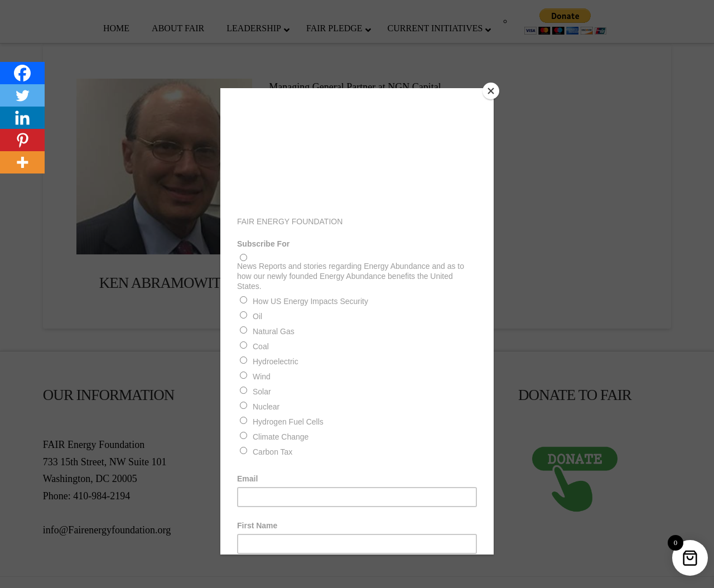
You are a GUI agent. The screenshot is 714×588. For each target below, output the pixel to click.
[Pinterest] (22, 140)
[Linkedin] (22, 118)
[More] (22, 162)
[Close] (491, 91)
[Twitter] (22, 95)
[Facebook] (22, 73)
